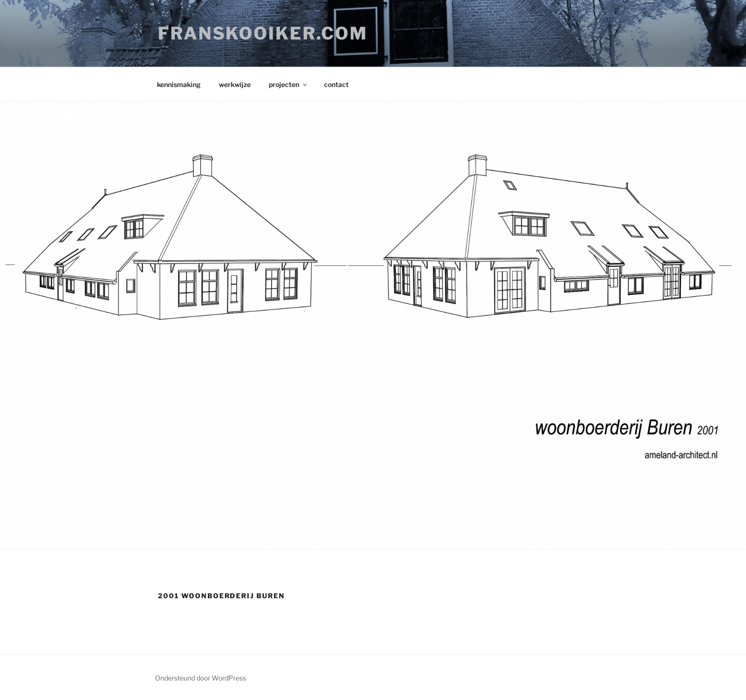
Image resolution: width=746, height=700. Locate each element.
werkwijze (235, 84)
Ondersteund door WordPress (201, 678)
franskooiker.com (263, 33)
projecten (289, 84)
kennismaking (179, 84)
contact (336, 84)
